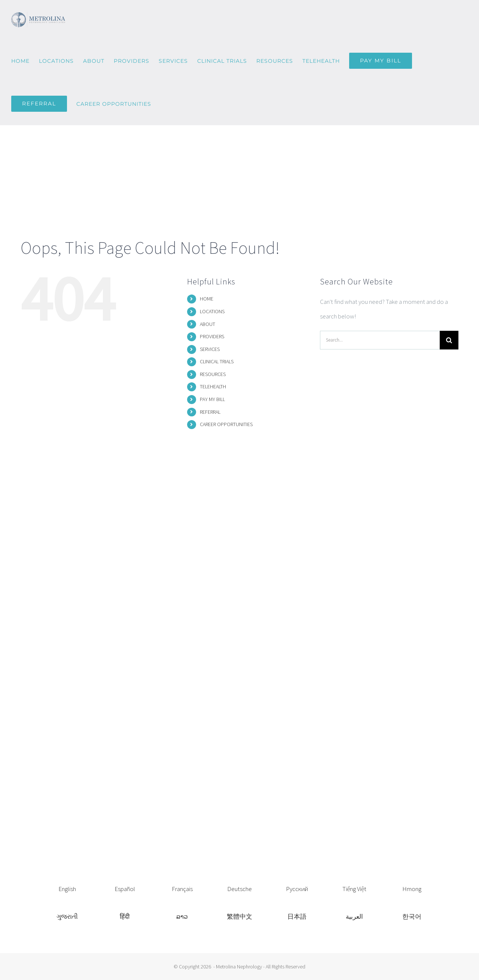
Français (182, 889)
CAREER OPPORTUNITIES (226, 424)
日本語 (297, 916)
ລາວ (182, 916)
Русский (297, 889)
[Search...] (380, 340)
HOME (207, 299)
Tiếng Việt (354, 889)
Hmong (412, 889)
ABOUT (208, 324)
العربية (354, 916)
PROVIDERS (212, 336)
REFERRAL (210, 412)
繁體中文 (239, 916)
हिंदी (125, 916)
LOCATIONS (212, 311)
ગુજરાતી (67, 916)
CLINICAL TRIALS (217, 361)
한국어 (412, 916)
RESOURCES (213, 374)
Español (125, 889)
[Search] (449, 340)
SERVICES (210, 349)
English (67, 889)
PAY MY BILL (212, 399)
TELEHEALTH (213, 386)
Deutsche (239, 889)
